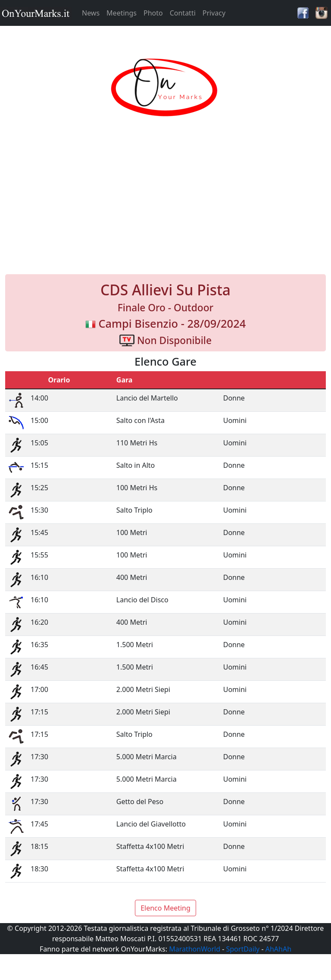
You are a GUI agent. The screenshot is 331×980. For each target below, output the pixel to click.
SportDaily (243, 949)
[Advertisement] (165, 204)
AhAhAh (278, 949)
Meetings (122, 13)
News (91, 13)
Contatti (183, 13)
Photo (153, 13)
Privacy (214, 13)
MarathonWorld (195, 949)
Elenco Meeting (165, 908)
